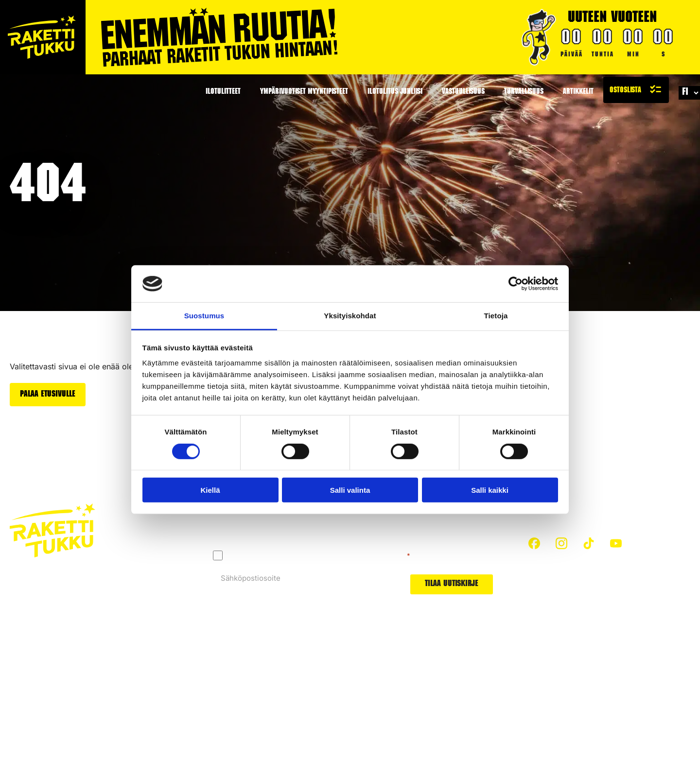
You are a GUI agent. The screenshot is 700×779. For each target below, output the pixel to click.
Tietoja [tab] (496, 316)
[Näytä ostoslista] (636, 90)
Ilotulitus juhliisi (395, 92)
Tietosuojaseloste (41, 697)
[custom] (534, 543)
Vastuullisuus (463, 92)
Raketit (439, 670)
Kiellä (210, 490)
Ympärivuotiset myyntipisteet (304, 92)
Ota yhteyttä (207, 706)
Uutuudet (443, 706)
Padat (437, 688)
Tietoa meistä (328, 706)
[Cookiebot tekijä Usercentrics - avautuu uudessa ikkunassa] (516, 284)
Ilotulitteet (223, 92)
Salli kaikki (490, 490)
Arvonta (440, 724)
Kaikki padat (207, 724)
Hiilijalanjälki (326, 688)
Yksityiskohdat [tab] (350, 316)
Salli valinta (350, 490)
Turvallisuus (524, 92)
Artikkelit (578, 92)
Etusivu (199, 670)
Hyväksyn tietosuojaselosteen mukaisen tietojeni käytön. (319, 556)
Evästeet (94, 697)
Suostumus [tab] (204, 316)
